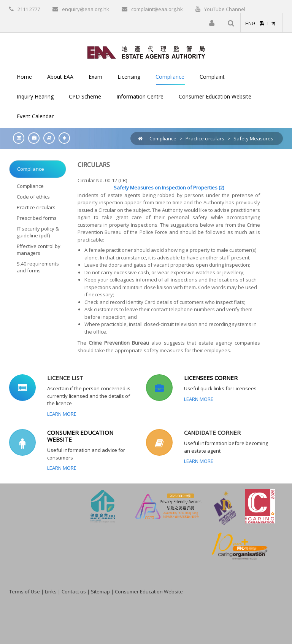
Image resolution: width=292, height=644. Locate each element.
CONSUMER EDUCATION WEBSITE (80, 436)
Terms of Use (25, 592)
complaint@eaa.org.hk (157, 9)
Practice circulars (205, 138)
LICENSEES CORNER (211, 378)
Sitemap (100, 592)
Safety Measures (253, 138)
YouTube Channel (225, 9)
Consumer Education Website (149, 592)
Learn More (62, 414)
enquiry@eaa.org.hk (86, 9)
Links (51, 592)
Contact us (74, 592)
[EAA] (146, 52)
